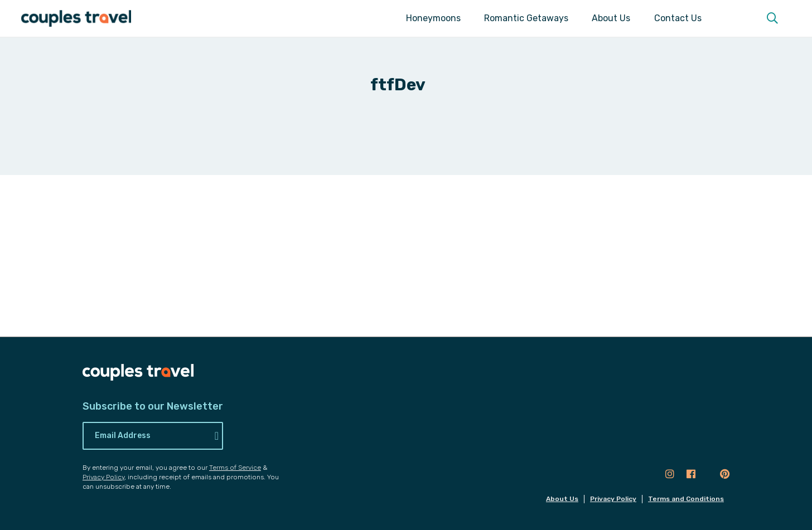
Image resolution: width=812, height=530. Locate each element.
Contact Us (678, 18)
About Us (611, 18)
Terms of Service (235, 468)
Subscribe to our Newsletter (153, 407)
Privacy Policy (103, 477)
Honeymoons (433, 18)
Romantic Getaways (526, 18)
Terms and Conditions (686, 499)
